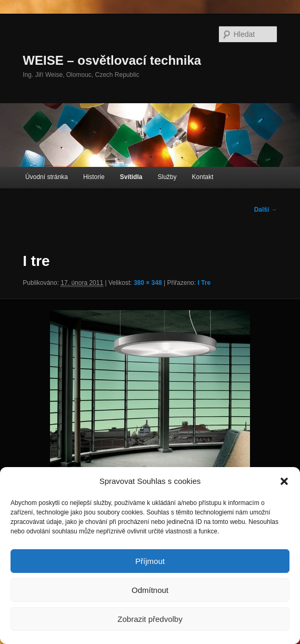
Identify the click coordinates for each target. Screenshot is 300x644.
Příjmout (150, 561)
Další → (266, 210)
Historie (94, 177)
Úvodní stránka (47, 177)
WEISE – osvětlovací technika (112, 60)
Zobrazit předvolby (150, 619)
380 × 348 (148, 283)
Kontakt (203, 177)
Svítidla (131, 177)
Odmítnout (150, 590)
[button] (284, 481)
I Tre (204, 283)
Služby (167, 177)
